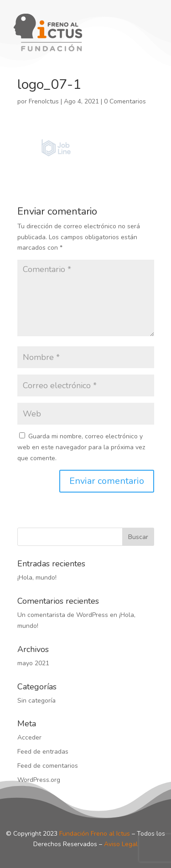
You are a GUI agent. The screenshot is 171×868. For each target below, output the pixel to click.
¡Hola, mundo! (37, 578)
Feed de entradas (43, 752)
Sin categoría (36, 701)
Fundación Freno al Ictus (95, 834)
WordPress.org (39, 780)
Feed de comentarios (48, 766)
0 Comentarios (125, 101)
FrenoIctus (44, 101)
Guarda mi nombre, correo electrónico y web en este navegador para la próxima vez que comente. (81, 447)
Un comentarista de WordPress (63, 615)
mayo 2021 (33, 663)
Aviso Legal (121, 844)
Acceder (29, 737)
